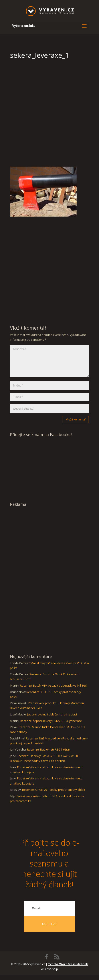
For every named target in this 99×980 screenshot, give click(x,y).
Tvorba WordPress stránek (68, 969)
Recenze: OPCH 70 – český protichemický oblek (54, 795)
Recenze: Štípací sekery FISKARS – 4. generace (51, 726)
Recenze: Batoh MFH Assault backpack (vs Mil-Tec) (53, 691)
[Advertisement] (49, 115)
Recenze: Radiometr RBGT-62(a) (48, 755)
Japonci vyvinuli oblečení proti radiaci (52, 720)
